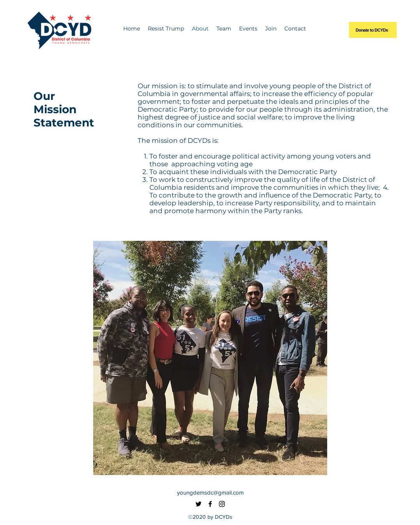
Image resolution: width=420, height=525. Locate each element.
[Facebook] (210, 504)
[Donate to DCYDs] (373, 30)
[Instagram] (222, 504)
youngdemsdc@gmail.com (210, 492)
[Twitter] (198, 504)
